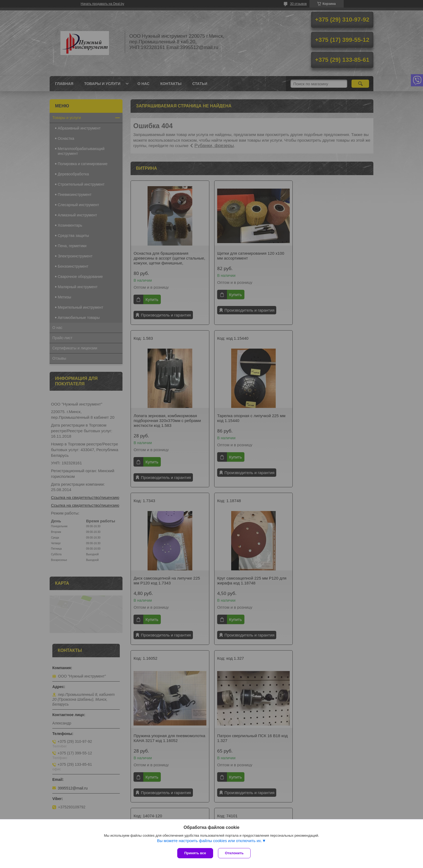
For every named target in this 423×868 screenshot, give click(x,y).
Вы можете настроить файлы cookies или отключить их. (209, 841)
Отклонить (235, 853)
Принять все (195, 853)
